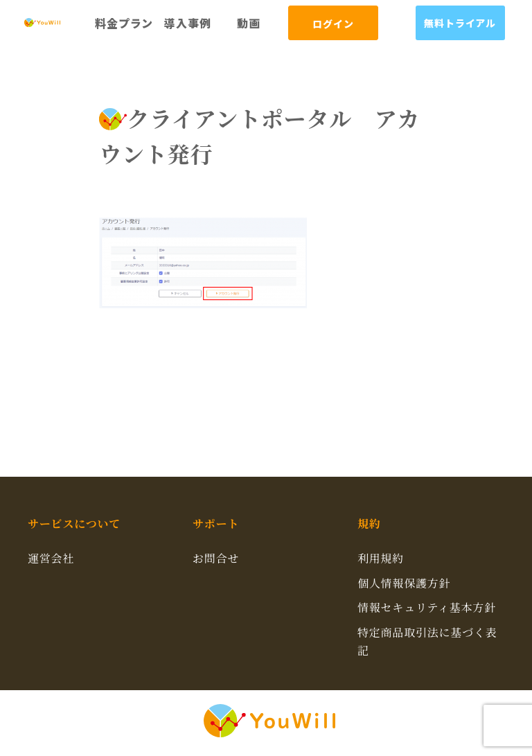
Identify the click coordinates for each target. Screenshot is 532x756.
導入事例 (187, 23)
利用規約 (381, 558)
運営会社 (51, 558)
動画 (249, 23)
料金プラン (124, 23)
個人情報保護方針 (404, 583)
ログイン (333, 24)
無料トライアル (460, 23)
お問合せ (216, 558)
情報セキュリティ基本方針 (427, 607)
